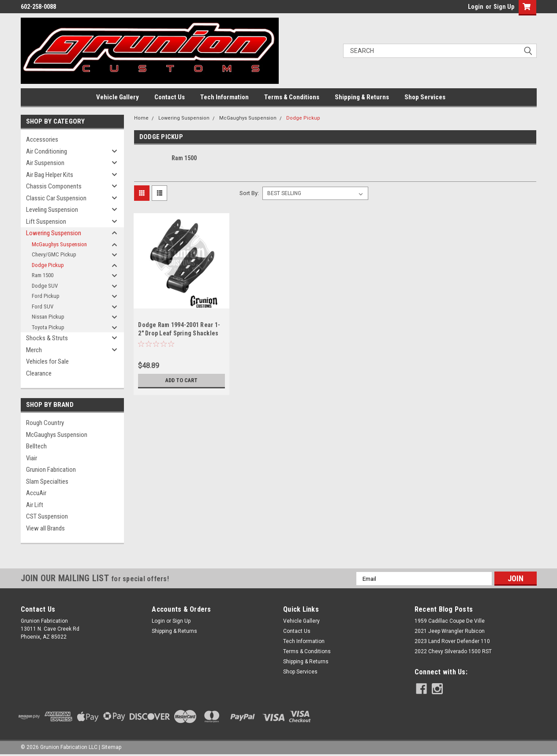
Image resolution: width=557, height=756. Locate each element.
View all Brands (45, 528)
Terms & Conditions (292, 97)
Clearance (39, 373)
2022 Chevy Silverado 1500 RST (453, 651)
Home (141, 118)
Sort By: (249, 193)
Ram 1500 (43, 275)
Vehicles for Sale (47, 361)
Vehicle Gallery (118, 97)
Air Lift (35, 505)
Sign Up (504, 7)
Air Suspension (45, 163)
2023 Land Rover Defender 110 (452, 641)
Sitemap (111, 747)
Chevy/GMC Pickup (54, 254)
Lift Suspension (46, 222)
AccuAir (36, 493)
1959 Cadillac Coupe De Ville (450, 621)
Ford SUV (43, 307)
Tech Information (224, 97)
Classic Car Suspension (56, 198)
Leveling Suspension (52, 210)
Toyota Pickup (48, 327)
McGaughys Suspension (59, 244)
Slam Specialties (47, 481)
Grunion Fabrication (51, 470)
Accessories (42, 139)
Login (476, 7)
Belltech (36, 446)
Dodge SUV (45, 286)
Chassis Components (54, 186)
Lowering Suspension (54, 233)
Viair (32, 458)
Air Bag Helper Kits (50, 175)
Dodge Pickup (48, 265)
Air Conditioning (47, 151)
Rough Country (45, 423)
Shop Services (425, 97)
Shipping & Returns (362, 97)
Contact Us (170, 97)
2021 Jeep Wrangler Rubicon (450, 631)
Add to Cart (181, 380)
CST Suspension (47, 516)
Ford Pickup (46, 296)
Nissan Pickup (48, 317)
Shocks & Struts (47, 338)
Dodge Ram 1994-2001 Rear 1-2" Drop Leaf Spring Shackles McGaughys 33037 (179, 333)
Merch (34, 350)
